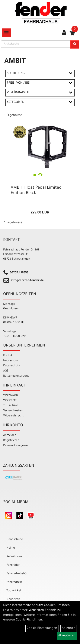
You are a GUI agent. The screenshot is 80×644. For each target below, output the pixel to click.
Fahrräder (13, 565)
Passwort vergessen (16, 446)
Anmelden (10, 435)
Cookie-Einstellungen (42, 628)
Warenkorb (11, 395)
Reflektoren (14, 557)
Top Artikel (10, 406)
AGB (6, 371)
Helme (11, 548)
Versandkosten (13, 411)
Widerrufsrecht (13, 416)
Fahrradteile (14, 582)
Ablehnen (69, 628)
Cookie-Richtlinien (29, 620)
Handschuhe (15, 540)
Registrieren (11, 440)
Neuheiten (13, 599)
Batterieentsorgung (16, 376)
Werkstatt (10, 400)
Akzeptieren (67, 636)
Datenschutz (12, 366)
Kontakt (9, 356)
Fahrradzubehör (17, 574)
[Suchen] (75, 44)
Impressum (11, 361)
